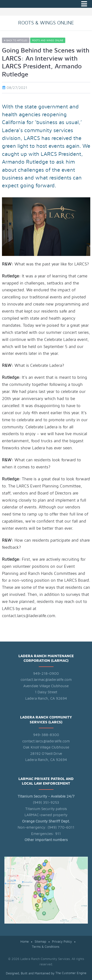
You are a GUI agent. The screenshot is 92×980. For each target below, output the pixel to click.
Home (25, 942)
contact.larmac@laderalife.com (46, 680)
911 (58, 834)
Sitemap (40, 942)
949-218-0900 (46, 674)
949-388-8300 (46, 735)
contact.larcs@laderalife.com (46, 741)
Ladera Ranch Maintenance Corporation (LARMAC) (46, 659)
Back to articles (16, 41)
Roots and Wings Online (48, 41)
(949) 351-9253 (46, 803)
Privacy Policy (62, 942)
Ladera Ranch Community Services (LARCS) (46, 720)
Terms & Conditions (46, 947)
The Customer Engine (71, 973)
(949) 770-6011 (61, 827)
